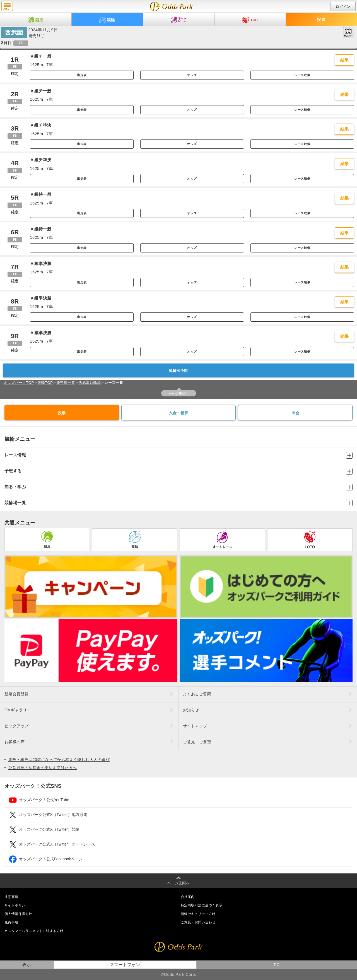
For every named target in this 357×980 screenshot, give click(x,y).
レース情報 (178, 455)
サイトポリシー (17, 905)
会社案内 (188, 897)
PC (277, 965)
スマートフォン (125, 965)
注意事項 (11, 897)
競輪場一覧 (178, 503)
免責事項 (11, 922)
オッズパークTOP (19, 383)
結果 (345, 60)
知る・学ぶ (178, 487)
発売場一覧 (66, 383)
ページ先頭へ (179, 393)
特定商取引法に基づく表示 (202, 905)
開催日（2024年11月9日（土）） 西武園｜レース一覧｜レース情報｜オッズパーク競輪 (172, 6)
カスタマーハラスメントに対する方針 (34, 931)
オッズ (192, 75)
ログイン (343, 7)
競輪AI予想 (178, 371)
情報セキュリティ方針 (198, 914)
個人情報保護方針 (18, 914)
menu (7, 6)
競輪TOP (45, 383)
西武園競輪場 (90, 383)
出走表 (82, 75)
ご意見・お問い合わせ (198, 922)
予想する (178, 471)
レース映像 (302, 75)
